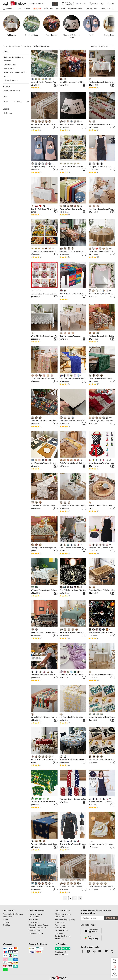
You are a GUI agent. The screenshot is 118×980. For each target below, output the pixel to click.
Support (115, 976)
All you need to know (63, 914)
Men (20, 9)
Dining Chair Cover (11, 80)
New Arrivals (60, 9)
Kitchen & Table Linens (42, 46)
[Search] (41, 4)
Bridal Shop (49, 9)
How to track (34, 920)
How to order (34, 922)
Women (27, 9)
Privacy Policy (60, 922)
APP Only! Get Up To (69, 4)
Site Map (6, 925)
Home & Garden (15, 46)
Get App (115, 969)
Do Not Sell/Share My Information (63, 937)
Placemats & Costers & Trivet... (15, 72)
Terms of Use (60, 928)
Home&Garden (91, 9)
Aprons (7, 76)
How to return (34, 917)
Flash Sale (37, 9)
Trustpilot (60, 944)
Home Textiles (28, 46)
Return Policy (60, 925)
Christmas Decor (10, 65)
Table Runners (9, 69)
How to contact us (36, 914)
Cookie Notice (60, 917)
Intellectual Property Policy (65, 920)
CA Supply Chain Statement (61, 932)
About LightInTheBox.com (13, 914)
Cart (115, 961)
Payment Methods (36, 933)
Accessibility (8, 917)
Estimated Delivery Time (38, 928)
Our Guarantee (35, 931)
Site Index (7, 922)
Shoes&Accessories (75, 9)
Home (6, 46)
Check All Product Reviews (39, 925)
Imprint (6, 920)
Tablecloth (8, 61)
